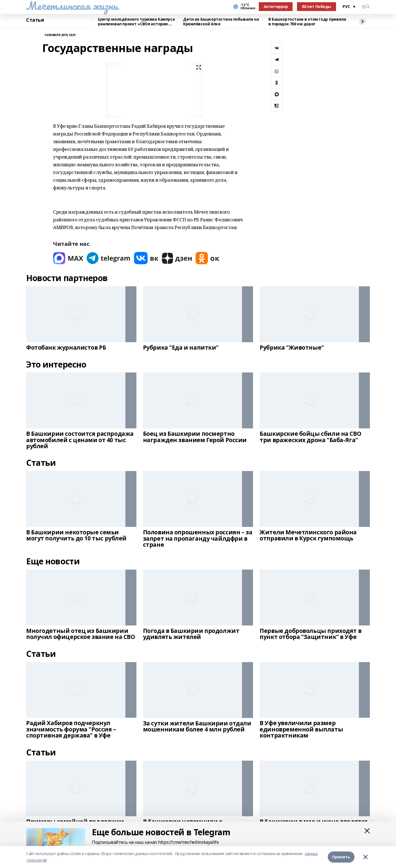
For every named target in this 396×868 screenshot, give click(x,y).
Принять (341, 857)
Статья (35, 20)
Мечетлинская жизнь (72, 6)
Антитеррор (276, 6)
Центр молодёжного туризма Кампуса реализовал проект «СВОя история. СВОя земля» (136, 22)
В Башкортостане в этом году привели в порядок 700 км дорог (307, 22)
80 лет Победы (317, 6)
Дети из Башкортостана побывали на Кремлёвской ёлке (221, 22)
